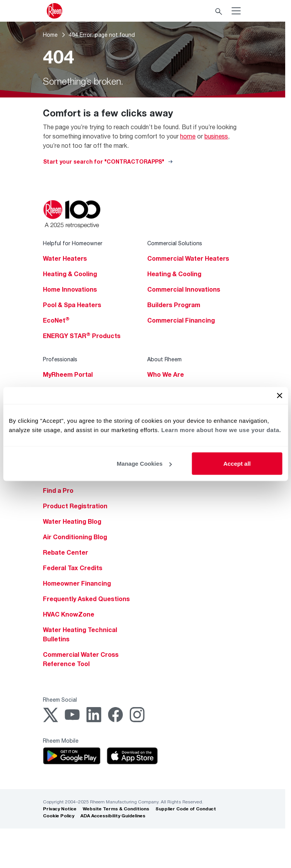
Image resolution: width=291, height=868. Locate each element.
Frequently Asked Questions (86, 599)
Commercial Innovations (184, 289)
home (188, 136)
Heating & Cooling (70, 274)
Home (50, 35)
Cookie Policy (59, 816)
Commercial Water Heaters (188, 258)
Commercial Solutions (175, 243)
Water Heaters (65, 258)
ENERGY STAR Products (82, 336)
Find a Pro (58, 490)
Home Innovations (70, 289)
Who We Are (166, 374)
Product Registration (75, 506)
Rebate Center (66, 552)
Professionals (60, 359)
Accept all (237, 464)
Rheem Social (60, 700)
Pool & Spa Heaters (72, 305)
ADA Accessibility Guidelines (113, 816)
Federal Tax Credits (73, 568)
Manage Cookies (144, 464)
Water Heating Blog (72, 521)
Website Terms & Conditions (116, 809)
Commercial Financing (181, 320)
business (216, 136)
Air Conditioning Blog (75, 537)
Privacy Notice (60, 809)
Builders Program (174, 305)
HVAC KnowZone (69, 614)
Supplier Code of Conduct (186, 809)
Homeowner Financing (77, 583)
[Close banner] (279, 396)
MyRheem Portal (68, 374)
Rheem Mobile (61, 741)
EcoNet (56, 320)
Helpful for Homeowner (73, 243)
